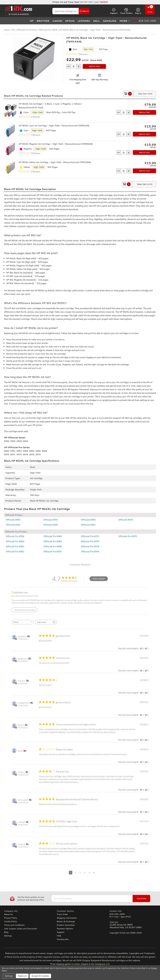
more (125, 21)
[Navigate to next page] (94, 873)
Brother (43, 21)
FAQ (59, 936)
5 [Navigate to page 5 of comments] (89, 873)
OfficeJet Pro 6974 (90, 541)
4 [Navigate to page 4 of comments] (85, 873)
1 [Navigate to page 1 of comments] (71, 873)
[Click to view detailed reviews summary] (24, 610)
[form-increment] (74, 66)
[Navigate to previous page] (66, 873)
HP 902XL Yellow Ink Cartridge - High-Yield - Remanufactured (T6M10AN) (55, 162)
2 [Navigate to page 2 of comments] (75, 873)
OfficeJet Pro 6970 (53, 551)
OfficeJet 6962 (88, 525)
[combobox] (23, 622)
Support (114, 11)
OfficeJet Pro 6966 (53, 541)
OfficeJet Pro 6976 (90, 551)
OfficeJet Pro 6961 (15, 546)
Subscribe (141, 899)
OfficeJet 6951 (13, 525)
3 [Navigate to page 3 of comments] (80, 873)
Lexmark (84, 21)
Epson (70, 21)
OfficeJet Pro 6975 (90, 546)
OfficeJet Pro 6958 (15, 536)
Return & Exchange (66, 921)
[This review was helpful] (141, 648)
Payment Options (65, 928)
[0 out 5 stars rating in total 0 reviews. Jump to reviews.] (77, 54)
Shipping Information (67, 918)
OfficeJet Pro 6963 (15, 551)
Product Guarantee (66, 925)
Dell (96, 21)
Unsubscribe (63, 939)
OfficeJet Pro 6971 (90, 536)
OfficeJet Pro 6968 (53, 546)
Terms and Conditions (14, 925)
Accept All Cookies (40, 976)
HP (32, 21)
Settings (9, 976)
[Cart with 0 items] (150, 10)
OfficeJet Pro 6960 (15, 541)
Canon (57, 21)
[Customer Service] (80, 911)
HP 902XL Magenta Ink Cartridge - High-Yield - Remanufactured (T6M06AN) (56, 144)
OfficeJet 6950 (13, 520)
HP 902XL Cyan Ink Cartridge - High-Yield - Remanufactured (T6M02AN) (54, 125)
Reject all (22, 976)
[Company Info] (27, 911)
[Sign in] (138, 11)
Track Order (62, 914)
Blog (6, 932)
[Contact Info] (133, 911)
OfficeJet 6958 (88, 520)
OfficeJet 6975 (126, 520)
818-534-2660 (117, 914)
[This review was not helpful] (146, 648)
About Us (8, 914)
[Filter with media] (46, 622)
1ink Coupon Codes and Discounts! (21, 928)
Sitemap (8, 936)
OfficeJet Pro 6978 (128, 536)
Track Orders (126, 11)
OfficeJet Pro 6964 (53, 536)
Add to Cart (144, 112)
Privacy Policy (10, 918)
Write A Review (99, 579)
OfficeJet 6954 (51, 520)
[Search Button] (84, 11)
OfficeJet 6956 (51, 525)
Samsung (110, 21)
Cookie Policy (10, 921)
